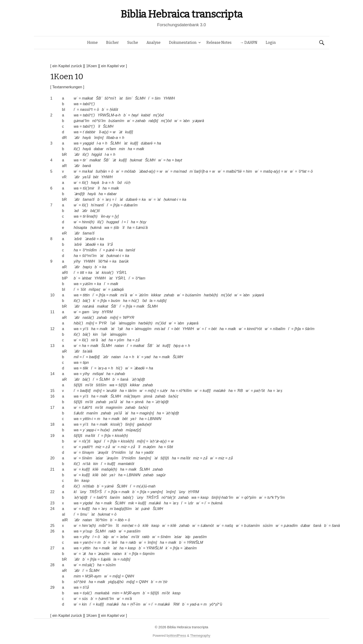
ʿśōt (83, 289)
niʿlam (111, 149)
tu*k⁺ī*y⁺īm (276, 497)
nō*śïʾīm (99, 121)
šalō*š (102, 497)
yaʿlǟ (86, 177)
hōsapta (80, 228)
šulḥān (101, 171)
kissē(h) (121, 436)
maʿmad (180, 171)
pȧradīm (291, 526)
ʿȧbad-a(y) (147, 171)
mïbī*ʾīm (105, 526)
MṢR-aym (93, 576)
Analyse (153, 43)
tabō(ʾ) (128, 497)
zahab (141, 121)
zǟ (137, 340)
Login (271, 43)
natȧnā (88, 306)
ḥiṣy (143, 222)
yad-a (195, 604)
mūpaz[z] (133, 430)
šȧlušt (79, 413)
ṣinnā (148, 396)
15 (52, 391)
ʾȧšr (77, 138)
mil (76, 357)
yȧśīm (88, 284)
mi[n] (114, 318)
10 (52, 295)
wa (76, 104)
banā (87, 166)
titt (82, 273)
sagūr (161, 475)
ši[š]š (78, 385)
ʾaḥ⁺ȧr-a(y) (158, 441)
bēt (96, 177)
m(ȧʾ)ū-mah (146, 486)
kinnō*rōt (254, 329)
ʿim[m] (98, 138)
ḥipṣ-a (178, 346)
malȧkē (220, 391)
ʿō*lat (302, 171)
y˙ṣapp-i (89, 430)
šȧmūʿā (142, 228)
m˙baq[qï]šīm (121, 509)
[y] (117, 216)
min (122, 149)
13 (52, 346)
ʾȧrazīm (103, 554)
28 (52, 565)
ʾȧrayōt (103, 452)
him (249, 171)
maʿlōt (90, 436)
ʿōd (119, 183)
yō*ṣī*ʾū (216, 604)
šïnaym (88, 452)
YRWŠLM (195, 542)
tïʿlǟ (86, 587)
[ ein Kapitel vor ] (113, 66)
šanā (124, 379)
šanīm (115, 497)
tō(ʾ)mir (88, 188)
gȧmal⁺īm (82, 121)
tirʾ (85, 160)
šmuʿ (84, 514)
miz (98, 447)
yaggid (88, 143)
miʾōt (89, 385)
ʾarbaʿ (124, 537)
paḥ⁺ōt (259, 391)
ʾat (121, 98)
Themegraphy (200, 636)
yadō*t (87, 447)
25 (52, 526)
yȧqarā (198, 121)
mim (77, 576)
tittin (86, 295)
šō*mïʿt (110, 98)
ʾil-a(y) (103, 132)
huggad (113, 222)
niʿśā (86, 464)
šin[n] (130, 424)
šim (158, 98)
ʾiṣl (131, 452)
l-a (99, 143)
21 (52, 469)
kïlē (95, 469)
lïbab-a (112, 138)
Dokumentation (183, 43)
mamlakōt (126, 464)
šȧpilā (106, 559)
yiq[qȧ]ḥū (116, 582)
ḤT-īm (135, 604)
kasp (86, 481)
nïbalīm (279, 329)
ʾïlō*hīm (101, 520)
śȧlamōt (207, 526)
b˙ (104, 110)
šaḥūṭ (173, 396)
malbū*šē (234, 171)
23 (52, 503)
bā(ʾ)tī (95, 211)
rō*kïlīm (185, 391)
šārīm (310, 329)
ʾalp (105, 537)
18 (52, 424)
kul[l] (129, 132)
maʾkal (87, 171)
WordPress (178, 636)
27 (52, 548)
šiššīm (101, 385)
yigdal (88, 503)
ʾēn (76, 481)
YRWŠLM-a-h (109, 115)
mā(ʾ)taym (132, 396)
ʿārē (114, 542)
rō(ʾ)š (86, 441)
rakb (112, 531)
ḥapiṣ (87, 267)
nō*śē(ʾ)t (169, 497)
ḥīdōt (114, 110)
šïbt (170, 447)
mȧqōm (149, 447)
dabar (99, 149)
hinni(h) (88, 222)
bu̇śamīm (116, 121)
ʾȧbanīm (190, 548)
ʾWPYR (128, 318)
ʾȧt (120, 132)
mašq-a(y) (272, 171)
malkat (88, 98)
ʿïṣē (112, 323)
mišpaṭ (94, 289)
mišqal (98, 374)
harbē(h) (211, 295)
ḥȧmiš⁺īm (106, 599)
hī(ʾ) (119, 368)
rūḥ (127, 183)
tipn (86, 363)
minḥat (128, 526)
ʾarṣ (108, 199)
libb (121, 520)
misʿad (160, 329)
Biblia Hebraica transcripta (181, 14)
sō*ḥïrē (80, 582)
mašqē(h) (109, 469)
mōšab (130, 171)
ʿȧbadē (90, 244)
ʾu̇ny (95, 312)
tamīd (130, 250)
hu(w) (105, 430)
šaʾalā (87, 351)
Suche (133, 43)
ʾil (99, 126)
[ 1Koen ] (92, 66)
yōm (121, 340)
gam (86, 312)
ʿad (76, 211)
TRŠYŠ (95, 492)
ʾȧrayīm (112, 458)
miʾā (124, 295)
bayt (179, 160)
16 (52, 396)
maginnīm (114, 408)
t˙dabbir (89, 132)
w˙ (76, 98)
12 (52, 329)
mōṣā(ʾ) (88, 565)
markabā (102, 593)
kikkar (156, 295)
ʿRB (240, 391)
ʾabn (186, 121)
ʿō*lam (140, 278)
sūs (85, 599)
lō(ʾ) (77, 149)
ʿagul (97, 441)
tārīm (132, 391)
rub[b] (162, 301)
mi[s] (152, 391)
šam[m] (145, 458)
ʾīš (117, 526)
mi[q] (117, 576)
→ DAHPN (249, 43)
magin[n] (147, 413)
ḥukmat (136, 160)
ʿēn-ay (105, 216)
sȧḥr (164, 391)
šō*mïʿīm (90, 256)
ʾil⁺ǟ (110, 244)
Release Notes (219, 43)
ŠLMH (140, 98)
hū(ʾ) (135, 301)
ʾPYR (102, 323)
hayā (87, 138)
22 (52, 492)
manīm (92, 413)
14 (52, 374)
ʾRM (176, 604)
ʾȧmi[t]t (79, 194)
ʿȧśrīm (143, 295)
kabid (146, 115)
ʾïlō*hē (103, 261)
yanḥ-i (88, 542)
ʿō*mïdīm (90, 250)
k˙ (95, 301)
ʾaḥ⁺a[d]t (81, 497)
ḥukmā (96, 228)
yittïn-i (88, 419)
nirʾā (94, 340)
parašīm (134, 531)
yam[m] (157, 492)
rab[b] (153, 121)
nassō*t (86, 110)
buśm (115, 301)
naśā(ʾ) (88, 318)
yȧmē (109, 486)
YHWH (169, 98)
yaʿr (133, 419)
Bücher (112, 43)
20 (52, 458)
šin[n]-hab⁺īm (222, 497)
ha (159, 143)
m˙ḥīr (163, 582)
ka (144, 199)
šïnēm (87, 458)
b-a (105, 183)
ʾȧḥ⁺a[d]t (138, 379)
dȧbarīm (131, 205)
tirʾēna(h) (90, 216)
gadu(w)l (144, 424)
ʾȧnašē (90, 239)
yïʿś (85, 329)
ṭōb (116, 228)
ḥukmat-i (171, 199)
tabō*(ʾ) (89, 104)
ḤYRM (107, 312)
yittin (87, 548)
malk (140, 149)
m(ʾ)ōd (158, 115)
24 (52, 509)
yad (147, 357)
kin (95, 334)
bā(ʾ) (86, 301)
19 (52, 436)
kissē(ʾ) (108, 273)
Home (92, 43)
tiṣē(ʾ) (87, 593)
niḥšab (88, 486)
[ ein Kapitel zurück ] (67, 66)
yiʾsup (87, 531)
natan (119, 346)
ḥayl (135, 115)
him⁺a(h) (89, 526)
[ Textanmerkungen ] (67, 87)
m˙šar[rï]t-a (199, 171)
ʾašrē (78, 239)
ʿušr (190, 503)
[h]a (116, 205)
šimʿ (129, 98)
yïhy (77, 261)
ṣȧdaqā (118, 289)
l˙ (149, 98)
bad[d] (94, 357)
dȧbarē (147, 143)
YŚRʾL (122, 273)
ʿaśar (99, 458)
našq (229, 526)
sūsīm (268, 526)
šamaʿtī (88, 199)
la (151, 301)
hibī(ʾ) (78, 323)
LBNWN (155, 419)
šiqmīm (149, 554)
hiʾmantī (97, 205)
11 (52, 312)
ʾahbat (86, 278)
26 (52, 531)
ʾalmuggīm (127, 323)
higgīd (97, 154)
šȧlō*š (87, 408)
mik (131, 503)
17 (52, 408)
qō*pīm (250, 497)
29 (52, 587)
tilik (85, 368)
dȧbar (305, 526)
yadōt (149, 452)
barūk (124, 261)
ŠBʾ (99, 98)
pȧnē (110, 250)
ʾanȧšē (111, 391)
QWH (129, 576)
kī (75, 492)
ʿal (121, 199)
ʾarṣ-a (102, 368)
